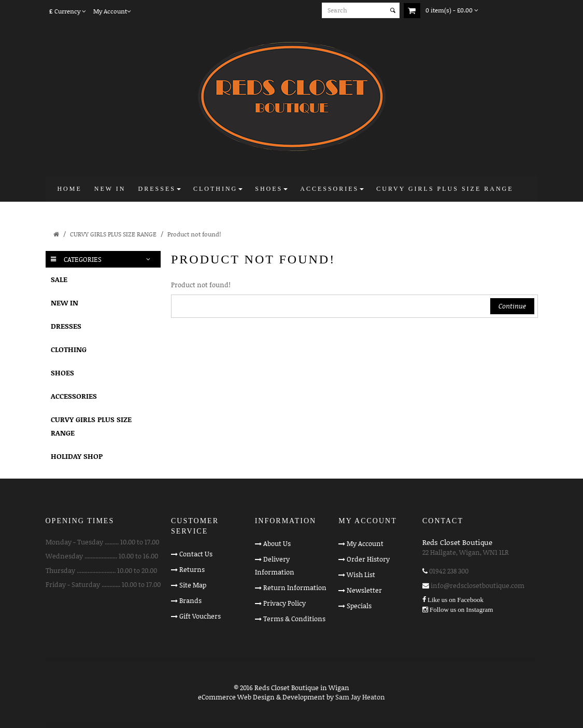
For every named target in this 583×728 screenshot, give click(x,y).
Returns (192, 569)
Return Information (295, 587)
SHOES (62, 373)
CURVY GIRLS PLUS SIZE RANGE (113, 234)
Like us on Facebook (456, 600)
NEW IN (65, 303)
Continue (512, 306)
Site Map (193, 585)
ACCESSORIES (74, 396)
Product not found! (194, 234)
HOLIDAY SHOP (77, 456)
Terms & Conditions (294, 619)
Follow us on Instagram (461, 610)
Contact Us (196, 554)
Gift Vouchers (200, 616)
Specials (359, 606)
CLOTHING (69, 349)
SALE (59, 279)
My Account (365, 543)
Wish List (361, 575)
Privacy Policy (285, 603)
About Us (277, 543)
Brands (190, 600)
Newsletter (364, 590)
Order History (368, 559)
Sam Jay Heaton (360, 697)
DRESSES (66, 326)
